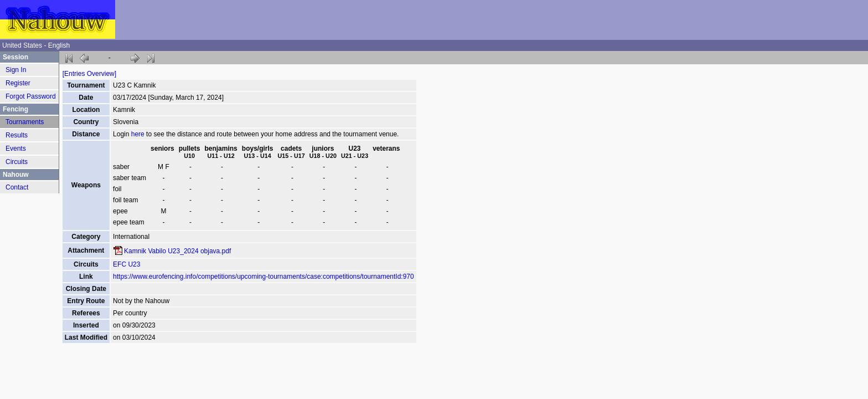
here (138, 134)
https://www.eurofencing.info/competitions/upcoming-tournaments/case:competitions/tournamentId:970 (263, 277)
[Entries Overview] (89, 74)
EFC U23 (126, 264)
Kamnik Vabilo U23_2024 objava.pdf (177, 251)
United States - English (36, 45)
